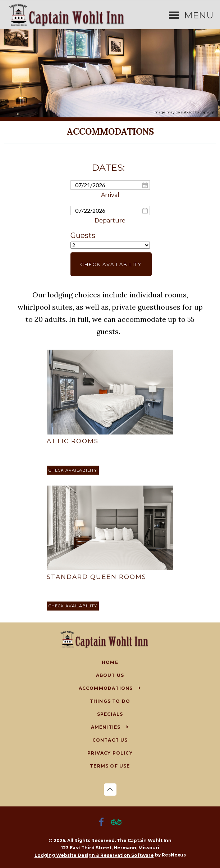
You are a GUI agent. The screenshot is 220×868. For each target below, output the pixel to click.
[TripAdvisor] (118, 823)
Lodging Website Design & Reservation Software (94, 855)
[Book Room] (73, 470)
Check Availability (111, 264)
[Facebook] (103, 823)
